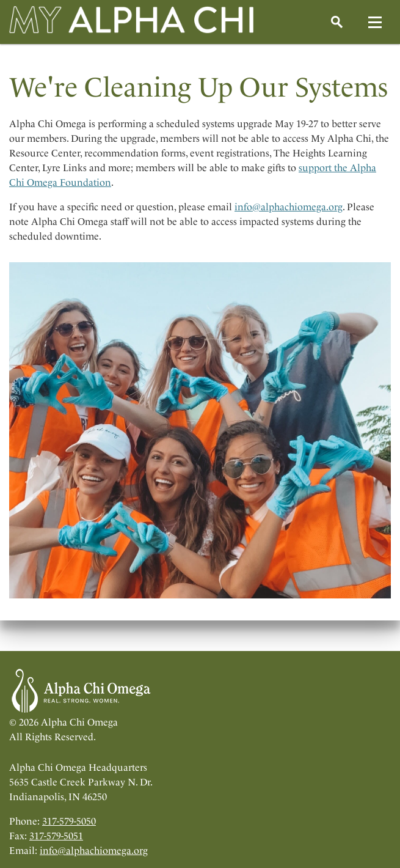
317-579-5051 (56, 836)
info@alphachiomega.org (289, 207)
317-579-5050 (69, 821)
